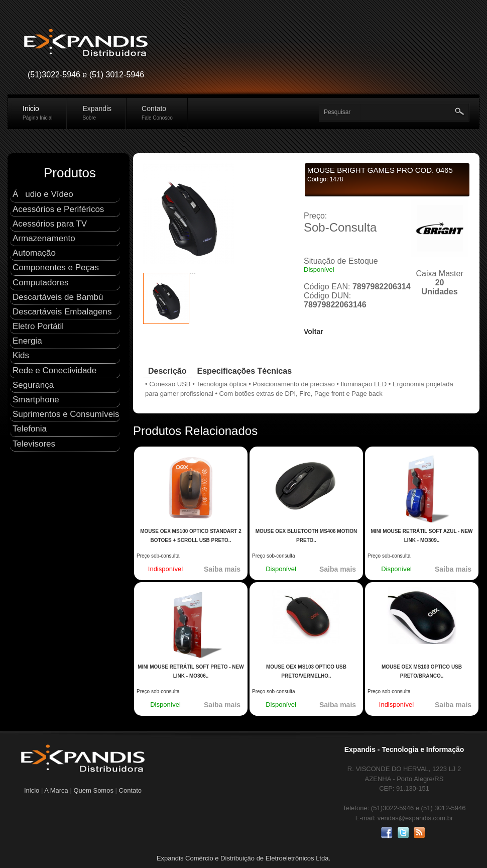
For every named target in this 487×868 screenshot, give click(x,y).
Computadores (41, 283)
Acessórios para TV (50, 224)
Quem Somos (94, 790)
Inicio (37, 113)
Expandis (97, 113)
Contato (157, 113)
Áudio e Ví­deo (43, 194)
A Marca (56, 790)
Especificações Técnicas (245, 371)
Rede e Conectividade (54, 370)
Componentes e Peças (56, 267)
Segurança (33, 385)
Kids (21, 355)
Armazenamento (44, 238)
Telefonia (30, 429)
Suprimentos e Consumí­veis (66, 414)
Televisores (34, 444)
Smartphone (36, 400)
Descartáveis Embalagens (62, 312)
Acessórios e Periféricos (58, 209)
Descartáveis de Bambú (58, 297)
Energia (27, 341)
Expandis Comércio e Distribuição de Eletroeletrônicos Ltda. (243, 858)
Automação (34, 253)
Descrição (167, 371)
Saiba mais (222, 569)
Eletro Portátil (38, 326)
